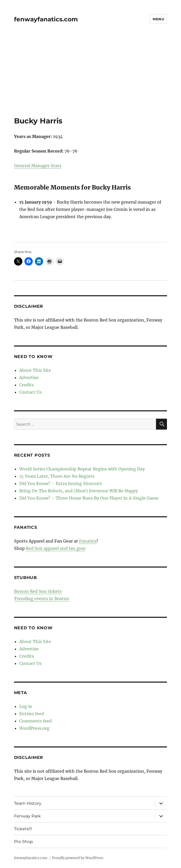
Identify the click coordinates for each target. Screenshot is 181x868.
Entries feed (32, 714)
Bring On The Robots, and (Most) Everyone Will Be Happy (79, 491)
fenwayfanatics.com (46, 19)
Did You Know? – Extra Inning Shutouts (61, 483)
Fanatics (88, 541)
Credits (27, 385)
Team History (28, 803)
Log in (26, 706)
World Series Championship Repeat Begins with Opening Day (82, 469)
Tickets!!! (23, 829)
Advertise (29, 378)
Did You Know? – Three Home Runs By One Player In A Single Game (89, 498)
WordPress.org (34, 728)
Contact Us (30, 392)
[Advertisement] (91, 78)
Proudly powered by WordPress (78, 858)
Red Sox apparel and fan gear (56, 548)
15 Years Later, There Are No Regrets (57, 476)
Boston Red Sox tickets (38, 591)
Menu (158, 19)
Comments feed (35, 721)
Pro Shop (24, 842)
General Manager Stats (38, 166)
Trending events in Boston (42, 599)
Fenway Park (27, 816)
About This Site (35, 370)
